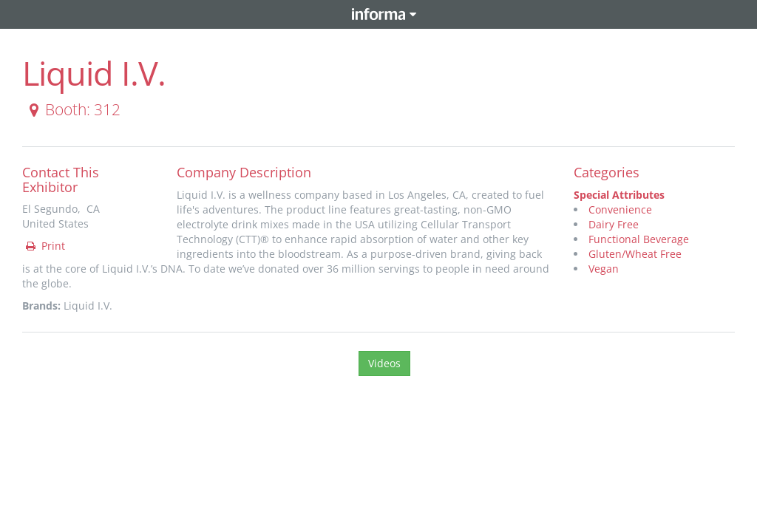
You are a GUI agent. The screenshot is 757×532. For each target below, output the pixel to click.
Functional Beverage (639, 239)
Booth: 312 (72, 109)
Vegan (604, 269)
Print (44, 246)
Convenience (620, 209)
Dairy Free (614, 224)
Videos (384, 363)
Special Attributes (619, 195)
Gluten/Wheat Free (635, 254)
